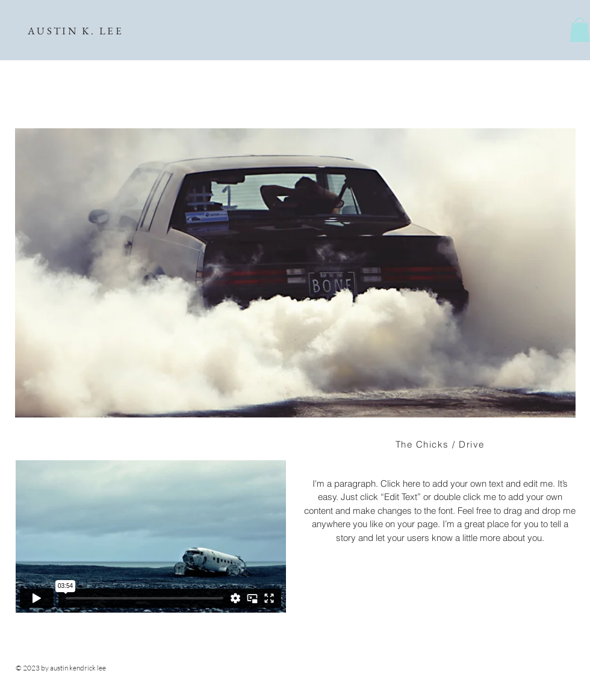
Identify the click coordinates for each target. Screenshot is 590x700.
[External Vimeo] (151, 536)
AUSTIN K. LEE (76, 31)
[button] (580, 30)
